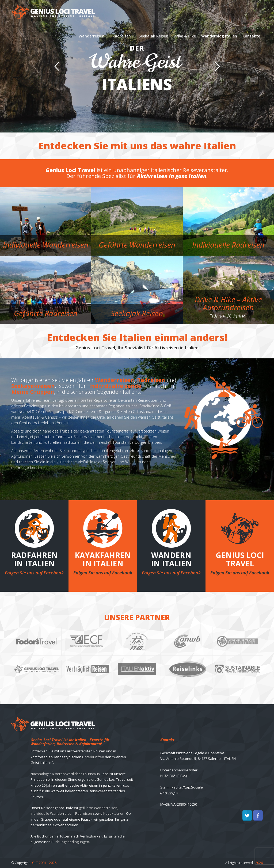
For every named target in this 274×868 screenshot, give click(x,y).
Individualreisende (115, 386)
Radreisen (122, 36)
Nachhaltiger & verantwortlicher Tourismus (65, 774)
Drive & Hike (185, 36)
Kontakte (251, 36)
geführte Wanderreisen (98, 808)
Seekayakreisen (33, 386)
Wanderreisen (92, 36)
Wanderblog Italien (219, 36)
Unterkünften (93, 757)
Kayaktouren (114, 813)
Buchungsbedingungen (70, 842)
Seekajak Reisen (153, 36)
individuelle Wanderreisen (52, 813)
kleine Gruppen (33, 392)
